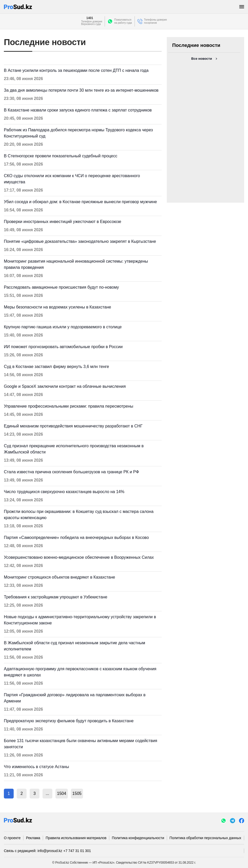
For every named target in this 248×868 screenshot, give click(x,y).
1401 (90, 18)
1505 (77, 793)
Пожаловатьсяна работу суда (123, 21)
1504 (62, 793)
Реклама (33, 838)
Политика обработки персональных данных (205, 838)
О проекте (12, 838)
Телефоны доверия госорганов (156, 21)
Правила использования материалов (76, 838)
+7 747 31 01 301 (77, 851)
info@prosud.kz (50, 851)
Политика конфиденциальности (138, 838)
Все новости (202, 59)
